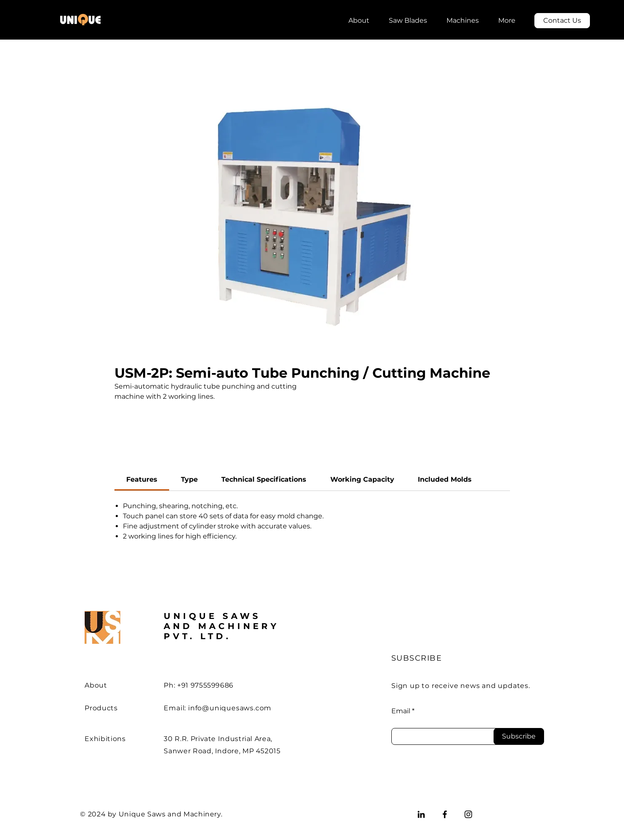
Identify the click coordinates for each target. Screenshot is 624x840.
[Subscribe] (519, 736)
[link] (142, 479)
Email (401, 711)
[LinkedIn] (421, 814)
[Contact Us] (562, 21)
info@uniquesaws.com (230, 708)
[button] (408, 17)
